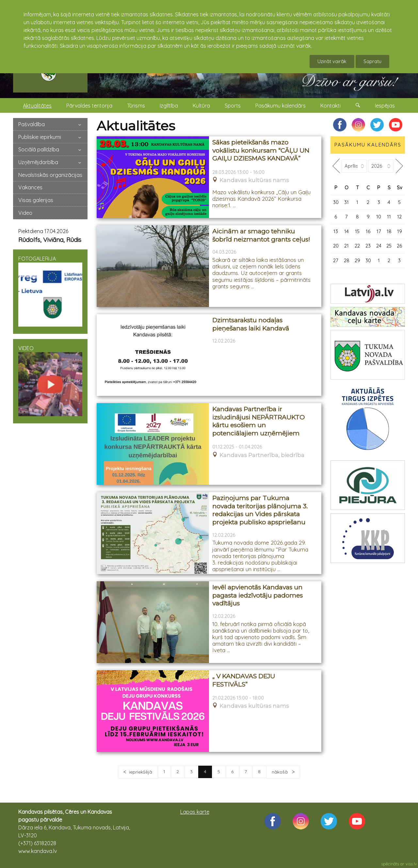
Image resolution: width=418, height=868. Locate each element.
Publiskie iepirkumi (40, 137)
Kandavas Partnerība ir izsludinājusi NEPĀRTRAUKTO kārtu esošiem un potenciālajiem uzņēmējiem (258, 421)
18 (389, 231)
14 (346, 231)
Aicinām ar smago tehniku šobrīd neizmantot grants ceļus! (261, 235)
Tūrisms (136, 106)
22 (357, 246)
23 (368, 246)
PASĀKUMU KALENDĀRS (368, 145)
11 (389, 217)
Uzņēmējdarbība (38, 162)
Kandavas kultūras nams (254, 180)
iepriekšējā (141, 772)
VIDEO (50, 381)
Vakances (30, 187)
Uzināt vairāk (332, 61)
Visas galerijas (36, 200)
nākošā (280, 772)
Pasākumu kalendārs (281, 106)
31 (346, 202)
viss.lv (411, 864)
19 (400, 231)
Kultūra (201, 106)
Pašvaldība (32, 124)
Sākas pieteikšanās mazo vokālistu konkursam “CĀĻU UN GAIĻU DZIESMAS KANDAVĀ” (261, 150)
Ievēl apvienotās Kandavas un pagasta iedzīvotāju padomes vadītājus (257, 595)
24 (379, 246)
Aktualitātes (37, 106)
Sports (233, 106)
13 (336, 231)
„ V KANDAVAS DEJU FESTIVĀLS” (244, 680)
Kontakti (330, 106)
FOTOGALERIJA (50, 291)
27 (336, 260)
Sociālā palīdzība (39, 149)
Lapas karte (195, 812)
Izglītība (169, 106)
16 (368, 231)
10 (379, 217)
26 (399, 246)
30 (336, 202)
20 (336, 246)
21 (346, 246)
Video (25, 213)
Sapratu (372, 61)
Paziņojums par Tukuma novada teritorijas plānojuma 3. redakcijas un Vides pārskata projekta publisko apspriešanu (260, 510)
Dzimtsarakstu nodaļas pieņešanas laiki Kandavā (251, 324)
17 (379, 231)
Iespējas (385, 106)
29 (357, 260)
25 (389, 246)
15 (357, 231)
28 (347, 260)
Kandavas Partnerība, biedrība (262, 455)
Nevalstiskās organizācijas (50, 175)
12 (399, 217)
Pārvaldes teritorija (89, 106)
